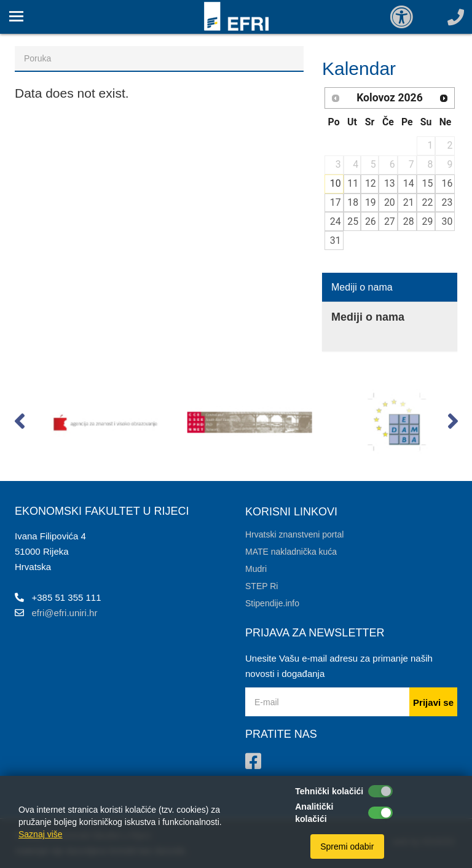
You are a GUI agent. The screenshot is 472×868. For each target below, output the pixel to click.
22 (428, 202)
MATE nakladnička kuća (291, 552)
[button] (19, 424)
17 (336, 202)
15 (428, 183)
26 (371, 221)
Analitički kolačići (314, 813)
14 (409, 183)
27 (390, 221)
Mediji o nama (362, 287)
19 (371, 202)
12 (371, 183)
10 (336, 183)
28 (409, 221)
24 (336, 221)
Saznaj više (41, 834)
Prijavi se (433, 702)
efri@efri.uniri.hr (65, 613)
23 (447, 202)
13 (390, 183)
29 (428, 221)
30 (447, 221)
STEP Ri (262, 586)
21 (409, 202)
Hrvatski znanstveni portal (294, 534)
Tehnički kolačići (329, 791)
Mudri (256, 569)
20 (390, 202)
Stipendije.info (272, 603)
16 (447, 183)
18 (353, 202)
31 (336, 240)
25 (353, 221)
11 (353, 183)
